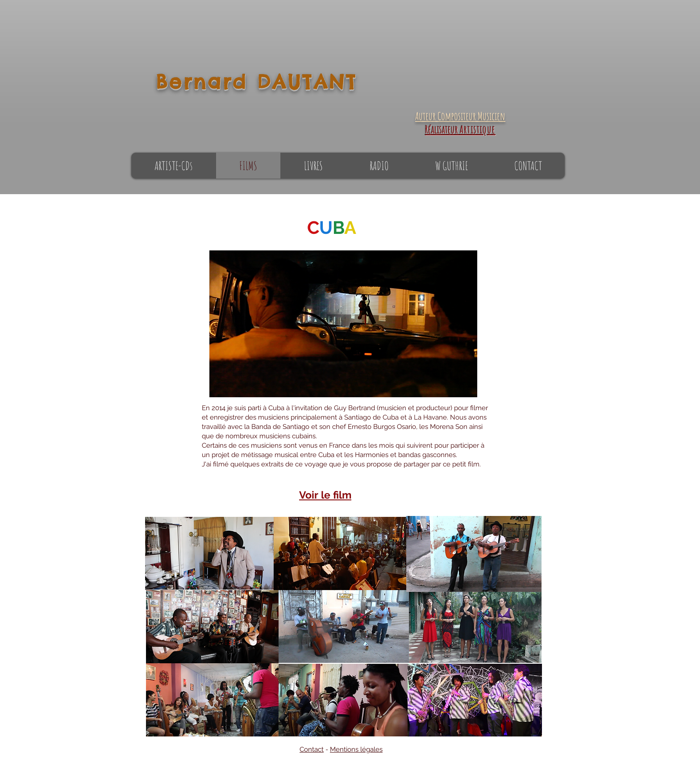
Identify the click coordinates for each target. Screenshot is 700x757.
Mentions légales (356, 749)
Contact (312, 749)
